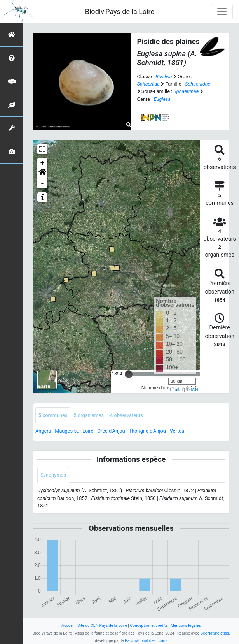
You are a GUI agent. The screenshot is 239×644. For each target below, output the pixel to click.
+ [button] (43, 163)
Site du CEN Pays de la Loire (102, 626)
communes (53, 415)
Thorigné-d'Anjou (147, 431)
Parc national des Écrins (146, 641)
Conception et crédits (149, 626)
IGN (195, 390)
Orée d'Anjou (111, 431)
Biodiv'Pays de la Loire (120, 11)
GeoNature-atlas (215, 633)
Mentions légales (186, 626)
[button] (42, 173)
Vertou (177, 431)
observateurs (126, 415)
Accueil (68, 626)
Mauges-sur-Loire (74, 431)
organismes (89, 415)
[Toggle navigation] (222, 12)
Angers (43, 431)
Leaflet (176, 390)
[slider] (129, 374)
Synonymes (53, 475)
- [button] (43, 183)
